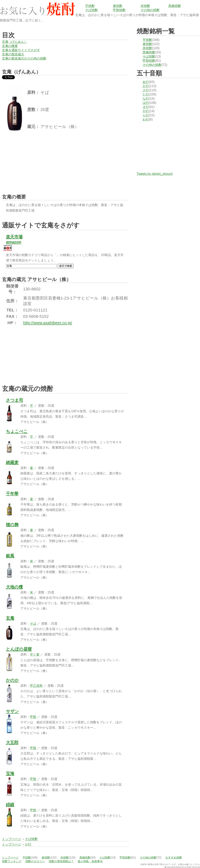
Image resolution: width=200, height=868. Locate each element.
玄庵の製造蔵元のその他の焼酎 (24, 58)
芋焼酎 (90, 6)
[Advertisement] (32, 160)
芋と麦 (35, 655)
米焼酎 (145, 6)
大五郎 (12, 742)
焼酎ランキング (12, 861)
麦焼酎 (118, 6)
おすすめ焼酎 (174, 857)
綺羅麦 (12, 462)
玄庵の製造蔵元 (13, 54)
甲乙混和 (36, 686)
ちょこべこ (17, 431)
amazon (14, 242)
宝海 (10, 773)
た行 (146, 94)
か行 (146, 86)
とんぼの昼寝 (19, 649)
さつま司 (15, 400)
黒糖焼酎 (175, 6)
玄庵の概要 (10, 46)
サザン (12, 711)
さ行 (146, 90)
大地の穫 (14, 587)
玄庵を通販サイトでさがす (21, 50)
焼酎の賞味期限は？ (61, 861)
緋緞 (10, 805)
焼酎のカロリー (35, 861)
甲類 (33, 717)
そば (33, 624)
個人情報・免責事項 (90, 861)
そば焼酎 (91, 10)
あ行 (146, 82)
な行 (146, 99)
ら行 (146, 115)
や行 (146, 111)
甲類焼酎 (119, 10)
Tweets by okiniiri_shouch (155, 174)
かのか (12, 680)
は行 (146, 103)
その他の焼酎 (150, 10)
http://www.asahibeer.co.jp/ (48, 323)
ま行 (146, 107)
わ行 (146, 119)
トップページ (10, 857)
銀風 (10, 556)
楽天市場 (14, 237)
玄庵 (10, 618)
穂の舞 (12, 525)
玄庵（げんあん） (15, 42)
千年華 (12, 494)
